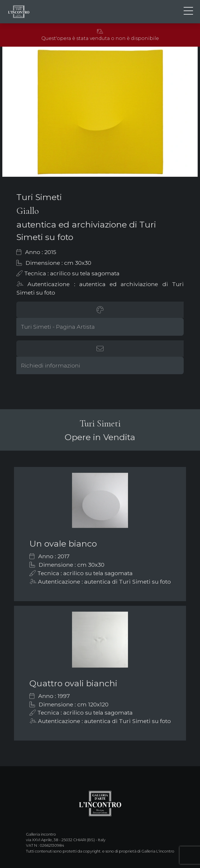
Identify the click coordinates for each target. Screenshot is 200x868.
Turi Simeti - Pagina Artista (58, 327)
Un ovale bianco (63, 544)
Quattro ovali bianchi (73, 683)
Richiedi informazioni (51, 365)
